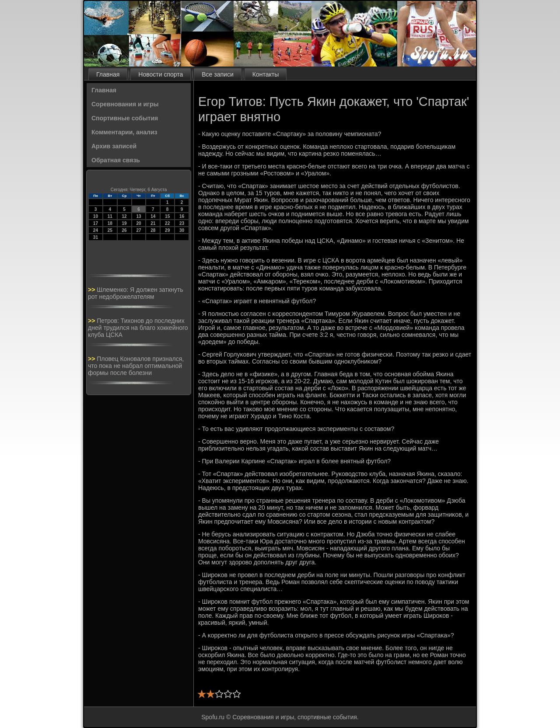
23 (182, 223)
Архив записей (114, 146)
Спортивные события (125, 118)
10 (96, 216)
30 (182, 230)
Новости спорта (161, 74)
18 (110, 223)
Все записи (217, 74)
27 (138, 230)
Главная (108, 74)
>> (92, 290)
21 (153, 223)
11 (110, 216)
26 (124, 230)
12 (124, 216)
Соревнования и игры (125, 104)
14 (153, 216)
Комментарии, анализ (124, 132)
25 (110, 230)
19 (124, 223)
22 (167, 223)
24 (96, 230)
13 (138, 216)
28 (153, 230)
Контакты (266, 74)
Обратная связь (116, 160)
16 (182, 216)
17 (96, 223)
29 (167, 230)
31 (96, 237)
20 (138, 223)
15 (167, 216)
